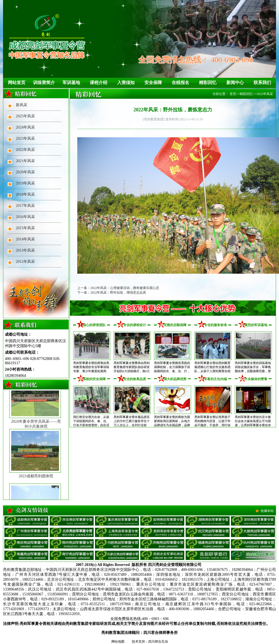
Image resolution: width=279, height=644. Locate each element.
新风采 (22, 105)
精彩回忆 (208, 83)
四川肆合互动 (158, 642)
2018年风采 (25, 194)
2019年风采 (25, 183)
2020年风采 (25, 172)
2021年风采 (25, 161)
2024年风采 (25, 127)
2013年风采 (25, 250)
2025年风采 (25, 116)
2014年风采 (25, 239)
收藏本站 (267, 511)
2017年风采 (25, 206)
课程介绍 (99, 83)
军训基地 (71, 83)
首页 (233, 94)
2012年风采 (25, 262)
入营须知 (126, 83)
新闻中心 (235, 83)
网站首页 (17, 83)
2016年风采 (25, 217)
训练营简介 (44, 83)
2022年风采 (25, 150)
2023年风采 (25, 138)
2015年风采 (25, 228)
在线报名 (180, 83)
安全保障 (153, 83)
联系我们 (262, 83)
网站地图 (118, 642)
